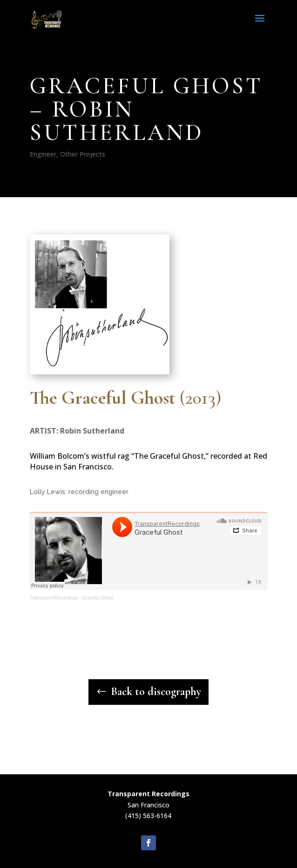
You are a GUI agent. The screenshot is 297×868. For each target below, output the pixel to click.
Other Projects (83, 154)
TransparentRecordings (54, 598)
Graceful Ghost (98, 598)
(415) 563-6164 (148, 816)
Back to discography (156, 692)
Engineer (43, 154)
